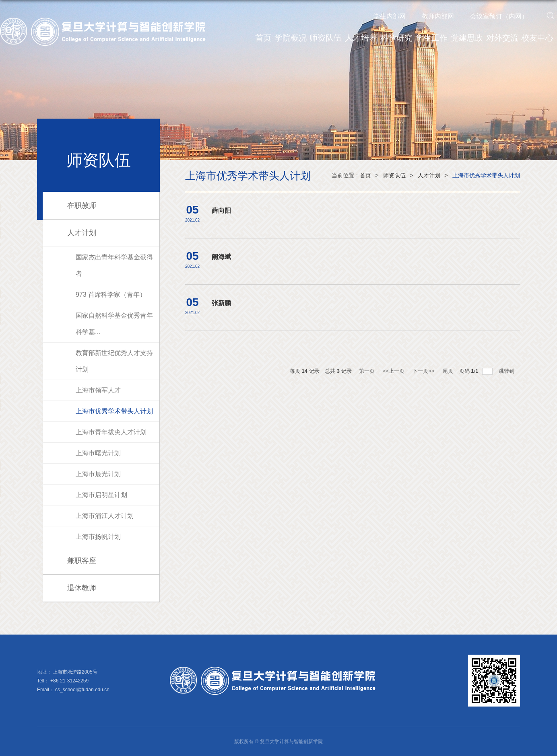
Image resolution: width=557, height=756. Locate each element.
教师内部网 (438, 16)
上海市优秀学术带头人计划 (486, 175)
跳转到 (507, 371)
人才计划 (429, 175)
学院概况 (291, 38)
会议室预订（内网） (499, 16)
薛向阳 (221, 211)
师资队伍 (326, 38)
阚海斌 (221, 257)
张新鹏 (221, 303)
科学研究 (396, 38)
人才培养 (361, 38)
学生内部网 (390, 16)
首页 (263, 38)
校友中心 (537, 38)
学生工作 (431, 38)
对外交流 (502, 38)
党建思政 (467, 38)
